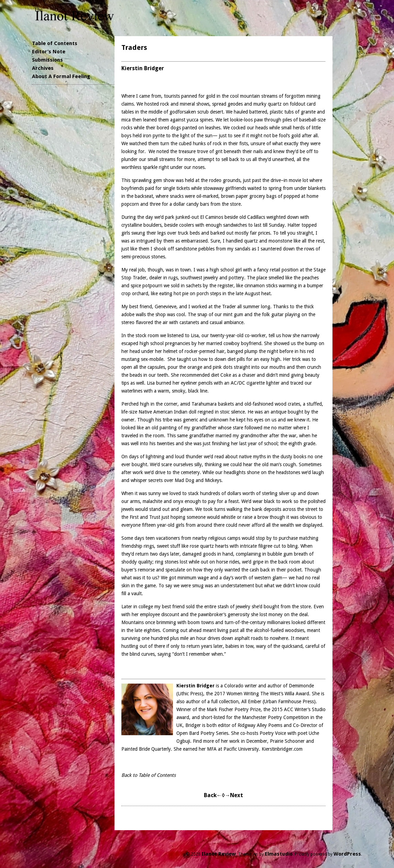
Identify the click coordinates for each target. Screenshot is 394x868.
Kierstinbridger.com (282, 749)
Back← (213, 795)
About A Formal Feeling (61, 76)
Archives (43, 68)
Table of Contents (55, 43)
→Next (234, 795)
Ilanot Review (219, 854)
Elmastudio (279, 854)
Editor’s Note (49, 52)
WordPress (347, 854)
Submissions (47, 60)
